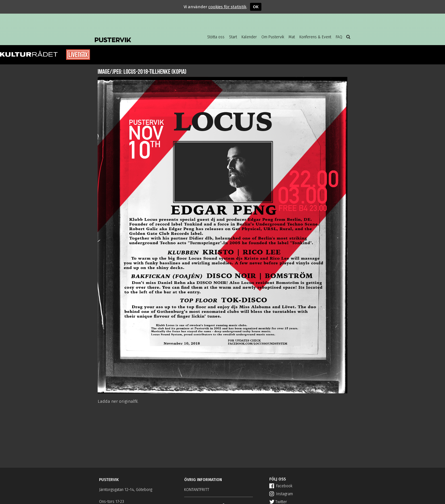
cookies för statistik (227, 7)
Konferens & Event (315, 37)
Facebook (281, 486)
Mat (292, 37)
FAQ (339, 37)
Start (233, 37)
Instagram (281, 494)
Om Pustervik (273, 37)
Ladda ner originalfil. (118, 401)
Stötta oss (216, 37)
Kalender (249, 37)
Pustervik (140, 35)
